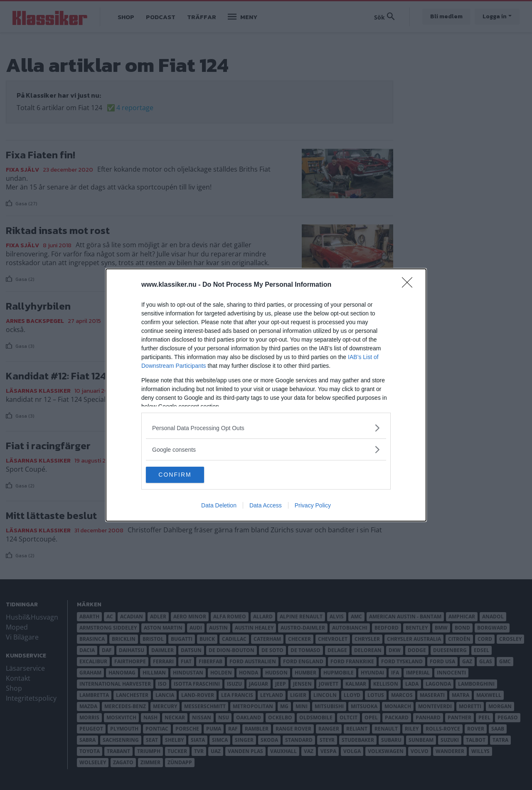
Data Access (266, 506)
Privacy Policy (313, 506)
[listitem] (266, 428)
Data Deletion (219, 506)
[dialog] (266, 395)
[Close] (410, 285)
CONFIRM (185, 475)
